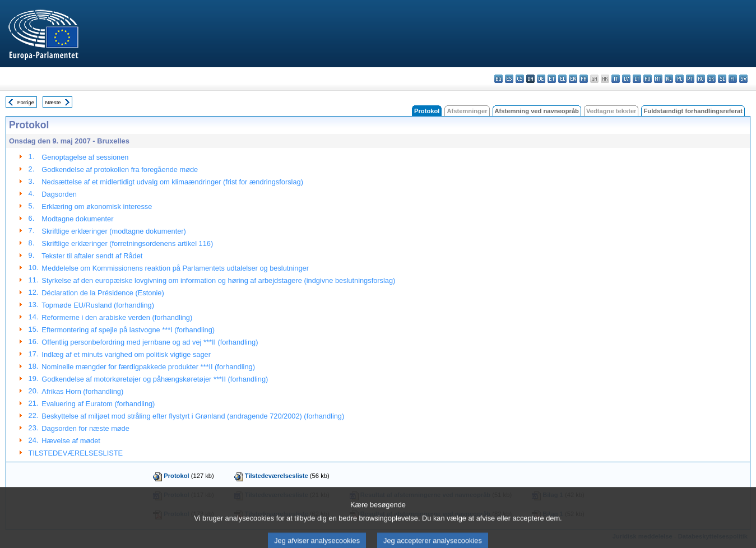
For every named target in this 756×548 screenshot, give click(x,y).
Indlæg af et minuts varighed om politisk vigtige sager (126, 354)
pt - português (690, 79)
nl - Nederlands (669, 79)
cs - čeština (520, 79)
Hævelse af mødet (71, 441)
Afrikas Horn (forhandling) (82, 391)
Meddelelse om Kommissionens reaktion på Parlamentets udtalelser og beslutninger (175, 268)
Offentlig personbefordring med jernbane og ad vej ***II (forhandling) (150, 342)
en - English (573, 79)
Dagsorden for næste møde (85, 428)
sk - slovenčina (711, 79)
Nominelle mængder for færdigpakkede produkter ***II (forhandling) (148, 367)
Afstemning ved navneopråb (537, 111)
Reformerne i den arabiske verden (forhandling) (117, 317)
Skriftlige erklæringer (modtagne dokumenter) (113, 231)
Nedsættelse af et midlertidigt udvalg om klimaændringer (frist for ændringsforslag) (172, 182)
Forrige (26, 102)
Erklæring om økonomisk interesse (97, 206)
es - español (509, 79)
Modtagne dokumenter (77, 219)
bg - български (498, 79)
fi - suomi (733, 79)
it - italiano (616, 79)
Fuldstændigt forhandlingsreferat (693, 111)
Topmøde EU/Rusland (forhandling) (98, 305)
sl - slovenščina (722, 79)
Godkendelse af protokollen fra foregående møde (120, 169)
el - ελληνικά (562, 79)
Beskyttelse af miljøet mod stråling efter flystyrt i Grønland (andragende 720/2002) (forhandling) (193, 416)
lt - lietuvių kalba (637, 79)
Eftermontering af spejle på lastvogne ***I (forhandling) (128, 330)
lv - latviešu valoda (626, 79)
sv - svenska (743, 79)
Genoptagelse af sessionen (85, 157)
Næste (53, 102)
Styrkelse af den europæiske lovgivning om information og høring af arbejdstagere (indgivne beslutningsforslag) (218, 280)
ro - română (701, 79)
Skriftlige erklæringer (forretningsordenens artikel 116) (127, 243)
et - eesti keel (552, 79)
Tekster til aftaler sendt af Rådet (92, 256)
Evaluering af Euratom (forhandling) (98, 404)
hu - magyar (648, 79)
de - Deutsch (541, 79)
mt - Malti (658, 79)
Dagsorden (59, 194)
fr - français (584, 79)
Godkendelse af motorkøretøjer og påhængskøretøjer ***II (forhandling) (155, 379)
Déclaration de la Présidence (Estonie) (103, 293)
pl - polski (680, 79)
